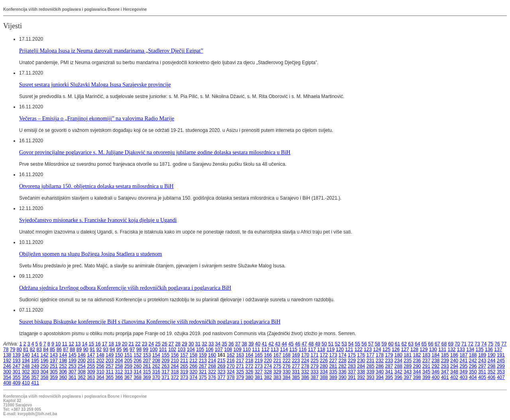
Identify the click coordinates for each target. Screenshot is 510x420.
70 (457, 344)
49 (317, 344)
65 (424, 344)
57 (371, 344)
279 (314, 366)
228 (343, 361)
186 (454, 355)
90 (85, 349)
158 (194, 355)
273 (259, 366)
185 (445, 355)
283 (352, 366)
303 (35, 372)
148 (100, 355)
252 (63, 366)
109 (237, 349)
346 (435, 372)
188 (473, 355)
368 (137, 377)
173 (333, 355)
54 (351, 344)
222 (286, 361)
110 (247, 349)
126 (396, 349)
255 (91, 366)
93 (106, 349)
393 (371, 377)
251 (54, 366)
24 (151, 344)
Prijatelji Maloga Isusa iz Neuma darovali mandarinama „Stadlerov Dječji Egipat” (111, 51)
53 (344, 344)
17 (105, 344)
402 (454, 377)
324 (231, 372)
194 (26, 361)
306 (63, 372)
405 (482, 377)
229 (352, 361)
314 (137, 372)
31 (198, 344)
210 (175, 361)
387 (314, 377)
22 (138, 344)
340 (380, 372)
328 (268, 372)
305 (54, 372)
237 (426, 361)
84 (46, 349)
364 (100, 377)
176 (361, 355)
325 (240, 372)
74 (484, 344)
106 (210, 349)
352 (492, 372)
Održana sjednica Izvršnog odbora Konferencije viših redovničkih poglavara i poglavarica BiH (125, 288)
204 (119, 361)
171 (314, 355)
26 (164, 344)
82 (32, 349)
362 (82, 377)
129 (424, 349)
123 (368, 349)
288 (398, 366)
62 (404, 344)
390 (343, 377)
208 (156, 361)
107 (219, 349)
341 (389, 372)
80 (19, 349)
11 (65, 344)
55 (358, 344)
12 (71, 344)
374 (194, 377)
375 (203, 377)
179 (389, 355)
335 (333, 372)
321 (203, 372)
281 (333, 366)
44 (284, 344)
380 (249, 377)
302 (26, 372)
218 (249, 361)
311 (110, 372)
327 (259, 372)
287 (389, 366)
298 (492, 366)
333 (314, 372)
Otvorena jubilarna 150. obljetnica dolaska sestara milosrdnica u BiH (96, 186)
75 (491, 344)
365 (110, 377)
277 (296, 366)
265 (184, 366)
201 (91, 361)
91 (92, 349)
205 (128, 361)
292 (435, 366)
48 (311, 344)
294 (454, 366)
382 (268, 377)
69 (450, 344)
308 (82, 372)
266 (194, 366)
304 (45, 372)
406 (492, 377)
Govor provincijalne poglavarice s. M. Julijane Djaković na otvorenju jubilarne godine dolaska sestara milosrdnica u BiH (155, 152)
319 (184, 372)
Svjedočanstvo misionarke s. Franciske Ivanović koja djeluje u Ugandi (98, 220)
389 (333, 377)
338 (361, 372)
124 (377, 349)
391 (352, 377)
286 (380, 366)
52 (338, 344)
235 (408, 361)
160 (212, 355)
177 (371, 355)
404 (473, 377)
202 (100, 361)
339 (371, 372)
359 (54, 377)
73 (477, 344)
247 (16, 366)
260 (137, 366)
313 (128, 372)
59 (384, 344)
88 (72, 349)
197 (54, 361)
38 (244, 344)
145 (73, 355)
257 (110, 366)
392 (361, 377)
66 (431, 344)
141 (35, 355)
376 (212, 377)
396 (398, 377)
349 (463, 372)
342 (398, 372)
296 (473, 366)
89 (79, 349)
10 (58, 344)
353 (501, 372)
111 (256, 349)
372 (175, 377)
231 (371, 361)
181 (408, 355)
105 (200, 349)
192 (7, 361)
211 (184, 361)
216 (231, 361)
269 (222, 366)
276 (286, 366)
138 (7, 355)
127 (405, 349)
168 (286, 355)
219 (259, 361)
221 (277, 361)
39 (251, 344)
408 (7, 383)
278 (305, 366)
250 (45, 366)
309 (91, 372)
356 (26, 377)
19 (118, 344)
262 (156, 366)
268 (212, 366)
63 (411, 344)
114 (284, 349)
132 (451, 349)
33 (211, 344)
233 (389, 361)
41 (264, 344)
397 (408, 377)
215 (222, 361)
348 (454, 372)
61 (397, 344)
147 (91, 355)
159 (203, 355)
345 (426, 372)
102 (172, 349)
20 (125, 344)
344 (417, 372)
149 (110, 355)
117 (312, 349)
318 (175, 372)
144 (63, 355)
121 (349, 349)
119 (331, 349)
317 (165, 372)
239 (445, 361)
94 (112, 349)
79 (13, 349)
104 (191, 349)
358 (45, 377)
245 (501, 361)
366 (119, 377)
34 (218, 344)
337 (352, 372)
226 (324, 361)
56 (364, 344)
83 (39, 349)
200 (82, 361)
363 (91, 377)
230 (361, 361)
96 (126, 349)
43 (278, 344)
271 (240, 366)
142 (45, 355)
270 (231, 366)
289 (408, 366)
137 (498, 349)
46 (297, 344)
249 (35, 366)
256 (100, 366)
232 (380, 361)
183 (426, 355)
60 (391, 344)
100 (153, 349)
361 (73, 377)
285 (371, 366)
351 (482, 372)
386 (305, 377)
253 (73, 366)
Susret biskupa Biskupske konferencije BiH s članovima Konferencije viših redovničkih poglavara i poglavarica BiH (150, 322)
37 (238, 344)
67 (437, 344)
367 (128, 377)
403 (463, 377)
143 (54, 355)
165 (259, 355)
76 (497, 344)
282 (343, 366)
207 (147, 361)
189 (482, 355)
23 (144, 344)
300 (7, 372)
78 (6, 349)
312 (119, 372)
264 (175, 366)
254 (82, 366)
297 (482, 366)
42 (271, 344)
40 (258, 344)
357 (35, 377)
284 (361, 366)
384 (286, 377)
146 (82, 355)
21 (131, 344)
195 (35, 361)
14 (85, 344)
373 (184, 377)
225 (314, 361)
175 (352, 355)
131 (442, 349)
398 (417, 377)
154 (156, 355)
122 (359, 349)
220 (268, 361)
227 (333, 361)
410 (26, 383)
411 (35, 383)
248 (26, 366)
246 (7, 366)
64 (417, 344)
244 (492, 361)
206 (137, 361)
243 (482, 361)
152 (137, 355)
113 (275, 349)
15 (91, 344)
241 (463, 361)
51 (331, 344)
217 (240, 361)
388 (324, 377)
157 (184, 355)
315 (147, 372)
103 (182, 349)
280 (324, 366)
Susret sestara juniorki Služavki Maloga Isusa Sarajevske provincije (95, 84)
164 (249, 355)
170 (305, 355)
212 (194, 361)
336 (343, 372)
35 (225, 344)
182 (417, 355)
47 (304, 344)
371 (165, 377)
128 (414, 349)
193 (16, 361)
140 (26, 355)
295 (463, 366)
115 (293, 349)
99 (146, 349)
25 (158, 344)
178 (380, 355)
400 (435, 377)
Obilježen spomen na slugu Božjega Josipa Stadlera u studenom (91, 254)
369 (147, 377)
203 (110, 361)
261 (147, 366)
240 (454, 361)
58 (378, 344)
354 (7, 377)
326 (249, 372)
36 (231, 344)
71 (464, 344)
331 (296, 372)
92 (99, 349)
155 (165, 355)
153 (147, 355)
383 (277, 377)
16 (98, 344)
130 (433, 349)
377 (222, 377)
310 (100, 372)
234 (398, 361)
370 (156, 377)
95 (119, 349)
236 (417, 361)
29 (184, 344)
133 (461, 349)
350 (473, 372)
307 (73, 372)
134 (470, 349)
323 (222, 372)
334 (324, 372)
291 (426, 366)
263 (165, 366)
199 (73, 361)
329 (277, 372)
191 (501, 355)
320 (194, 372)
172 (324, 355)
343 (408, 372)
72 (471, 344)
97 (132, 349)
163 (240, 355)
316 (156, 372)
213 (203, 361)
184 (435, 355)
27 (171, 344)
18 (111, 344)
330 (286, 372)
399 (426, 377)
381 (259, 377)
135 (480, 349)
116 (302, 349)
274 (268, 366)
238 (435, 361)
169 (296, 355)
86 (59, 349)
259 (128, 366)
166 (268, 355)
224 (305, 361)
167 (277, 355)
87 (66, 349)
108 (228, 349)
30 (191, 344)
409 (16, 383)
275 (277, 366)
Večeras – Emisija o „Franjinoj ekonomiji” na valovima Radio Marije (97, 118)
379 (240, 377)
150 (119, 355)
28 (178, 344)
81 (26, 349)
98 (139, 349)
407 (501, 377)
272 (249, 366)
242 (473, 361)
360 (63, 377)
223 (296, 361)
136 (489, 349)
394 (380, 377)
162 (231, 355)
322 (212, 372)
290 (417, 366)
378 (231, 377)
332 (305, 372)
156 (175, 355)
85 (52, 349)
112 (265, 349)
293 (445, 366)
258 (119, 366)
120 (340, 349)
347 (445, 372)
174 (343, 355)
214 (212, 361)
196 (45, 361)
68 (444, 344)
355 (16, 377)
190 (492, 355)
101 (163, 349)
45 (291, 344)
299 (501, 366)
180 (398, 355)
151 (128, 355)
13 (78, 344)
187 (463, 355)
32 (204, 344)
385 (296, 377)
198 (63, 361)
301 (16, 372)
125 (386, 349)
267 (203, 366)
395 (389, 377)
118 (321, 349)
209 (165, 361)
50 (324, 344)
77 (504, 344)
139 (16, 355)
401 (445, 377)
